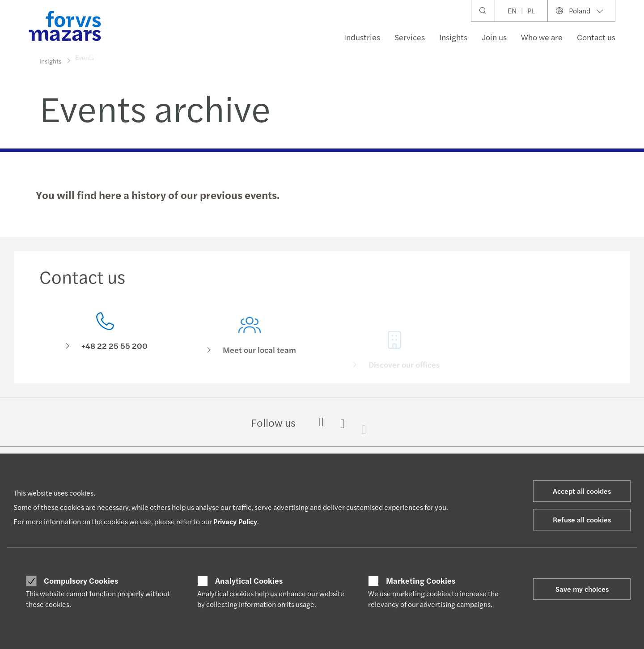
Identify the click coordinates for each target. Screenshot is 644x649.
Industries (362, 37)
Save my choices (582, 589)
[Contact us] (105, 334)
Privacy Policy (235, 521)
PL (531, 11)
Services (410, 37)
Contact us (596, 37)
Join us (494, 37)
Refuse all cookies (582, 520)
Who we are (542, 37)
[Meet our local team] (250, 347)
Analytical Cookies (249, 581)
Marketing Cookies (421, 581)
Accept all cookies (582, 491)
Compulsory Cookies (81, 581)
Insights (453, 37)
